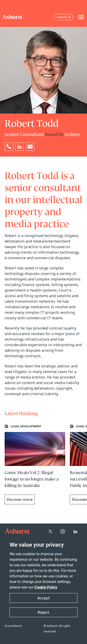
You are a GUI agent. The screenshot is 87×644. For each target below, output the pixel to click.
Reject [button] (43, 612)
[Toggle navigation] (81, 17)
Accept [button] (43, 598)
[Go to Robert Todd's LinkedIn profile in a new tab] (19, 147)
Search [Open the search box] (64, 17)
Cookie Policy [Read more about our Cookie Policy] (46, 587)
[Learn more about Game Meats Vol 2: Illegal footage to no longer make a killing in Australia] (35, 464)
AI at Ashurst (13, 626)
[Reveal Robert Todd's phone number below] (9, 147)
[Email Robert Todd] (30, 147)
